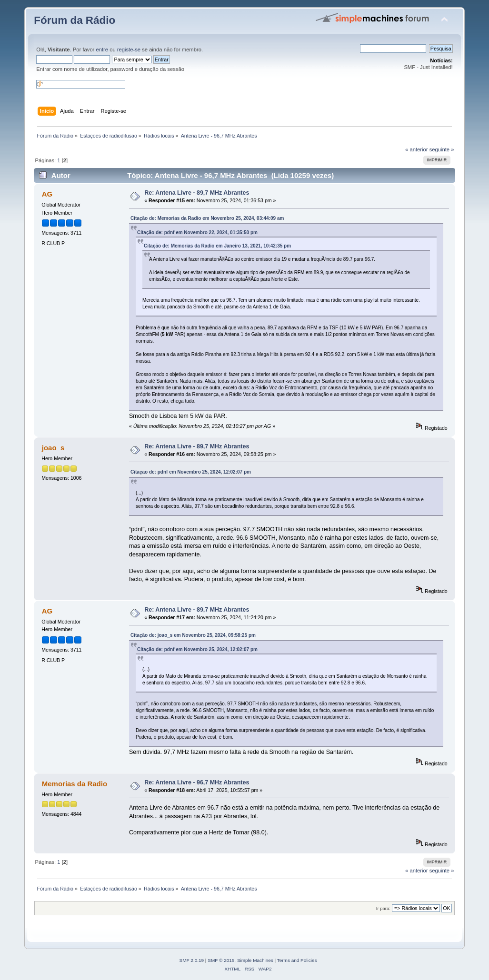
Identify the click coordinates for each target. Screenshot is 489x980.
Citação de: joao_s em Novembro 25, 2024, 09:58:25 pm (193, 635)
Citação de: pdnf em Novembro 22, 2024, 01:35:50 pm (197, 233)
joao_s (53, 448)
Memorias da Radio (75, 784)
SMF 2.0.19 (192, 960)
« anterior (416, 149)
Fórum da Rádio (75, 20)
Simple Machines (255, 960)
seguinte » (442, 149)
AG (47, 194)
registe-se (129, 49)
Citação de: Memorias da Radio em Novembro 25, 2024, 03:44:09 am (207, 218)
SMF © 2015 (221, 960)
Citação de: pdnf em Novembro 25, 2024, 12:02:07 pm (191, 472)
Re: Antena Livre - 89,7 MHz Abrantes (197, 193)
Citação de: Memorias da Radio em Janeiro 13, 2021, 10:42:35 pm (217, 246)
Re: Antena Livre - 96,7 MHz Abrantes (197, 782)
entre (102, 49)
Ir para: (383, 908)
